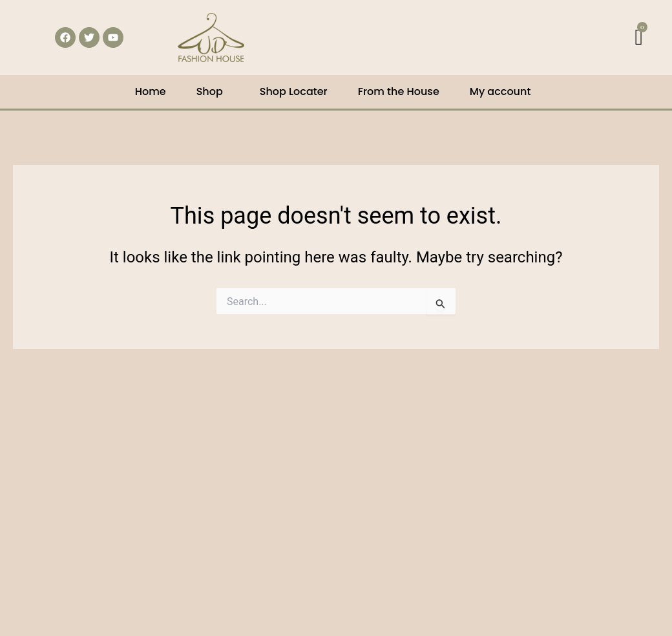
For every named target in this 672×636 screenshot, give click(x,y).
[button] (213, 92)
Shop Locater (294, 91)
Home (151, 91)
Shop (210, 91)
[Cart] (639, 37)
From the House (399, 91)
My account (500, 91)
